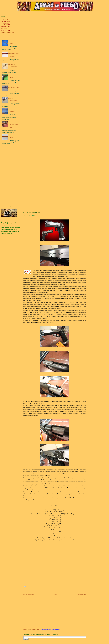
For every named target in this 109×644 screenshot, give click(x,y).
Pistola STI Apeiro (30, 215)
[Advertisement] (10, 176)
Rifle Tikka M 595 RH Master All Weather (13, 55)
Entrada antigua (82, 594)
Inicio (56, 594)
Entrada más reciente (29, 594)
